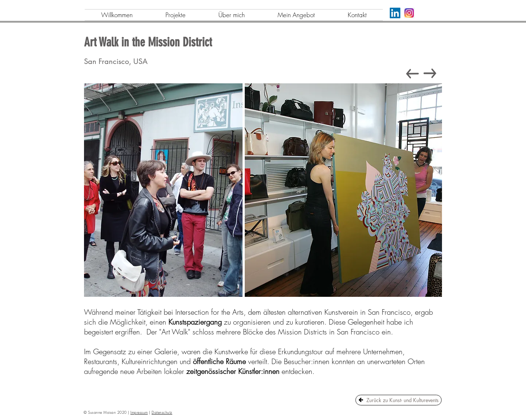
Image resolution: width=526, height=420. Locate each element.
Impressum (139, 412)
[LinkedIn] (395, 13)
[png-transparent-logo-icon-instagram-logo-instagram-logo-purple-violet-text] (409, 13)
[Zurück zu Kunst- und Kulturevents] (399, 400)
